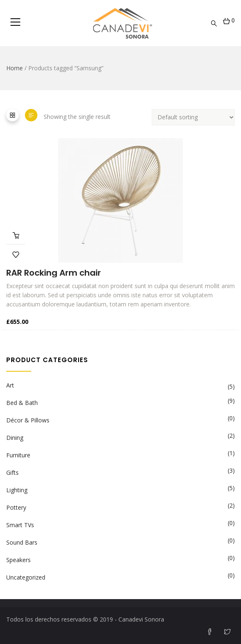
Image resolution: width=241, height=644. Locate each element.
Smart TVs (20, 525)
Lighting (17, 490)
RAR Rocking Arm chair (54, 273)
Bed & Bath (22, 403)
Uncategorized (26, 577)
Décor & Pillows (28, 420)
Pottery (16, 507)
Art (10, 385)
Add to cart (16, 235)
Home (15, 68)
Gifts (12, 473)
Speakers (18, 560)
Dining (15, 438)
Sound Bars (22, 542)
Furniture (18, 455)
